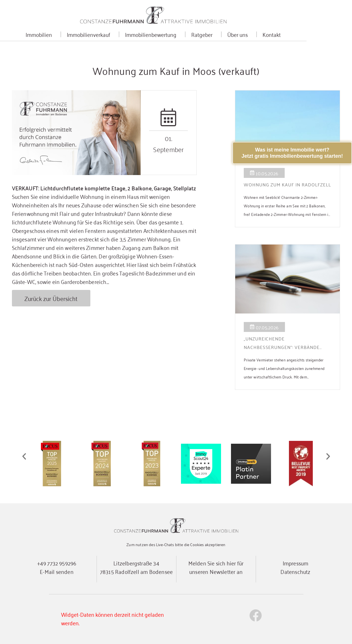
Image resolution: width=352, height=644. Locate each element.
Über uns (262, 35)
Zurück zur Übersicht (52, 298)
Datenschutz (295, 571)
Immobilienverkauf (113, 35)
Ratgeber (226, 35)
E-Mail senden (57, 571)
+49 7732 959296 (57, 563)
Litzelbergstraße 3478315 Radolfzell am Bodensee (136, 567)
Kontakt (295, 35)
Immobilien (63, 35)
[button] (24, 456)
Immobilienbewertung (175, 35)
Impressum (296, 563)
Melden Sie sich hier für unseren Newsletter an (216, 567)
